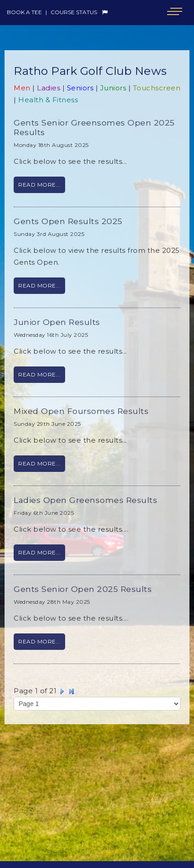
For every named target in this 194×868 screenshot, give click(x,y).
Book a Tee (24, 12)
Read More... (39, 185)
